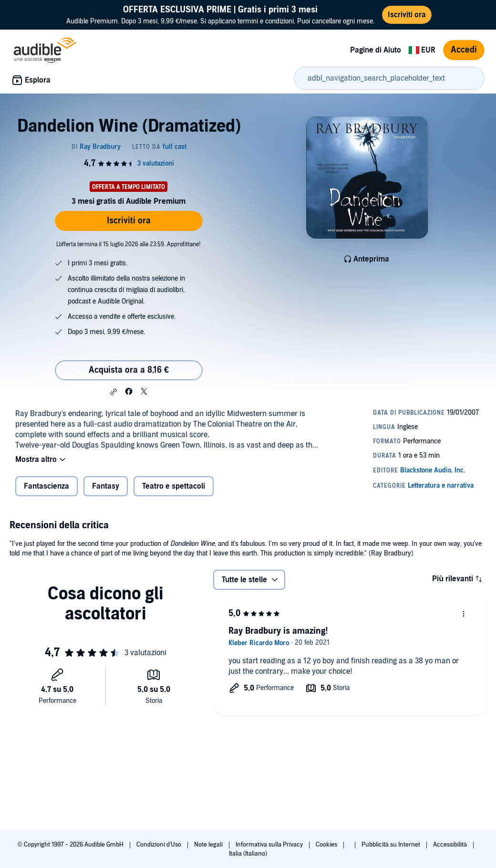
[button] (114, 392)
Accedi (464, 50)
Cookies (327, 845)
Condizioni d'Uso (160, 845)
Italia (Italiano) (248, 854)
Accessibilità (451, 845)
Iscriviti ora (129, 221)
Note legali (209, 845)
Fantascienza (46, 486)
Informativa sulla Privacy (270, 845)
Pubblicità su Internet (392, 845)
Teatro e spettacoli (174, 486)
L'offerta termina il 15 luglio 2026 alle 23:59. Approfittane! (129, 244)
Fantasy (106, 486)
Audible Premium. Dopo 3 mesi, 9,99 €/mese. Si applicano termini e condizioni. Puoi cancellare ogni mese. (220, 15)
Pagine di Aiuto (376, 50)
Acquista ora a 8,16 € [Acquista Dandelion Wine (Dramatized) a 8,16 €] (129, 370)
